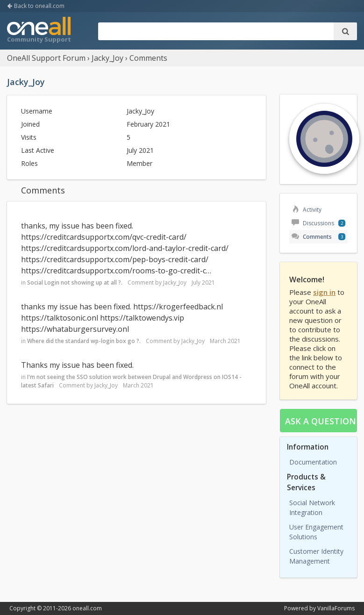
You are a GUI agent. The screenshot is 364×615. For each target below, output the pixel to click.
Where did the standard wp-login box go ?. (84, 341)
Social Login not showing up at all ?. (75, 282)
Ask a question (321, 421)
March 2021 (225, 341)
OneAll (39, 31)
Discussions (313, 223)
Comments (312, 237)
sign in (324, 292)
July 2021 (203, 282)
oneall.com (87, 608)
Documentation (313, 462)
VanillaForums (336, 608)
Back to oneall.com (36, 6)
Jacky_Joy (175, 282)
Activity (307, 210)
